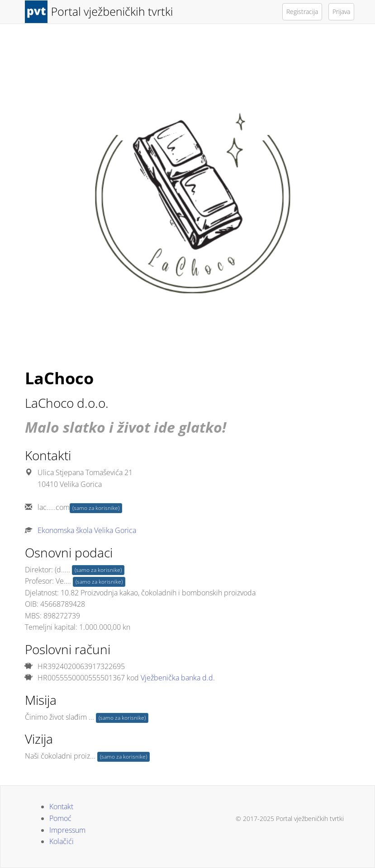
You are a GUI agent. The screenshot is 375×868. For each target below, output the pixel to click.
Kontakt (61, 807)
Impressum (67, 830)
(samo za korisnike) (96, 508)
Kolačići (62, 841)
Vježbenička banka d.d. (178, 678)
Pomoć (60, 818)
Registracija (302, 12)
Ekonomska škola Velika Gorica (87, 530)
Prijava (341, 12)
